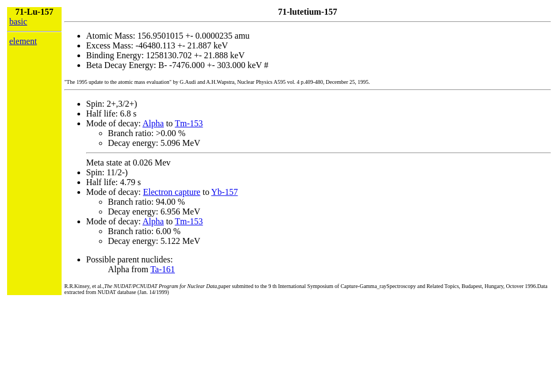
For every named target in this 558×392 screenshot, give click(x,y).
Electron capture (171, 192)
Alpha (153, 123)
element (23, 41)
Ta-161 (163, 269)
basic (18, 22)
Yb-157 (225, 192)
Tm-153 (189, 123)
